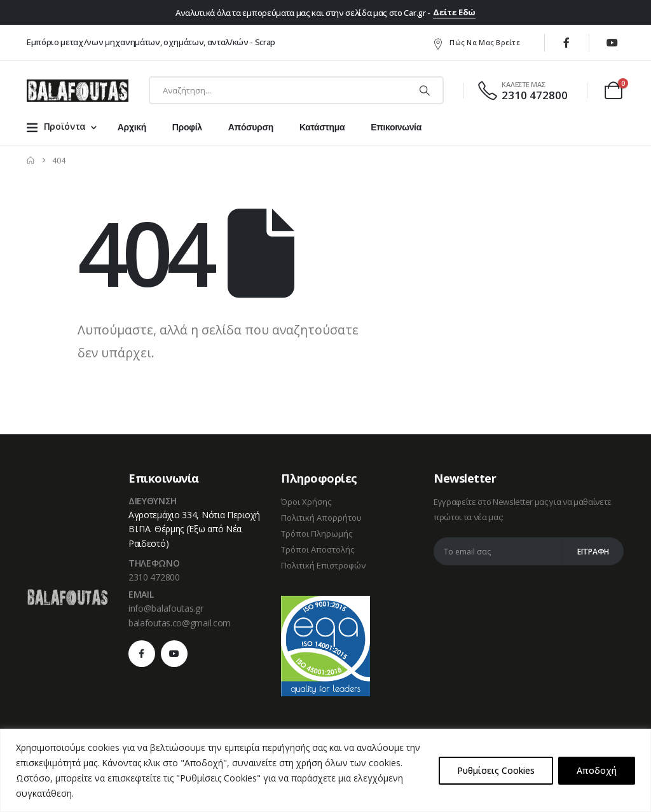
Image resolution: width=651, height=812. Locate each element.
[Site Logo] (78, 91)
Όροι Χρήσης (306, 502)
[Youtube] (612, 43)
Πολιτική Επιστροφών (323, 565)
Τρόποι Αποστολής (318, 549)
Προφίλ (187, 127)
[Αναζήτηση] (425, 90)
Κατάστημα (322, 127)
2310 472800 (154, 577)
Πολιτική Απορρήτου (321, 518)
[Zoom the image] (67, 596)
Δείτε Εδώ (454, 12)
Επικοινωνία (396, 127)
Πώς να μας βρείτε (476, 43)
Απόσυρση (251, 127)
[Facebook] (566, 43)
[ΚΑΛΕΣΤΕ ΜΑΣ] (522, 91)
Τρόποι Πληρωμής (317, 533)
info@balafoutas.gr (166, 608)
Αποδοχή (597, 770)
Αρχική (132, 127)
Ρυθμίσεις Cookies (496, 770)
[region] (325, 770)
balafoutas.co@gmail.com (180, 623)
